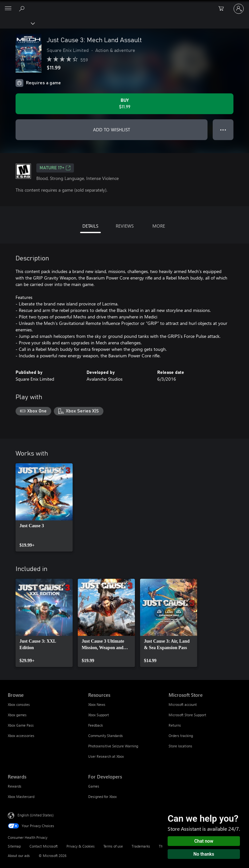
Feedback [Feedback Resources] (95, 725)
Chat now (204, 841)
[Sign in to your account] (239, 9)
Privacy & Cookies (81, 846)
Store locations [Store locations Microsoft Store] (180, 746)
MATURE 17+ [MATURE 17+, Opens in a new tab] (55, 168)
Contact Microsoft (44, 846)
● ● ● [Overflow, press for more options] (223, 130)
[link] (44, 507)
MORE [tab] (159, 226)
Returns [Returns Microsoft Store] (175, 725)
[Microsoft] (124, 5)
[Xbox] (17, 23)
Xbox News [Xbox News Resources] (97, 704)
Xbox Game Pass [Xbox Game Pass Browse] (21, 725)
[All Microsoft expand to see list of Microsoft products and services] (8, 9)
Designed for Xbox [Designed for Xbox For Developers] (102, 797)
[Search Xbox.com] (23, 8)
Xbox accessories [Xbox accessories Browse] (21, 736)
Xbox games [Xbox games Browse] (17, 715)
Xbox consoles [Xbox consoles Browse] (19, 704)
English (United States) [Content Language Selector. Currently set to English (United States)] (36, 815)
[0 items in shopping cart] (223, 9)
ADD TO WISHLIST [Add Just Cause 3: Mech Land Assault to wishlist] (112, 130)
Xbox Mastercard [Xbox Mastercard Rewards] (21, 797)
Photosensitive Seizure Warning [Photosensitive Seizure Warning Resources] (113, 746)
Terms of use (113, 846)
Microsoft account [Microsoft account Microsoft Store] (183, 704)
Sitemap (14, 846)
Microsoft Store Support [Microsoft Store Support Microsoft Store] (187, 715)
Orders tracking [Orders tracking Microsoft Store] (181, 736)
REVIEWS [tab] (125, 226)
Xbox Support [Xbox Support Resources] (99, 715)
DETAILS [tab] (90, 226)
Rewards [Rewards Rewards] (15, 786)
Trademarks (141, 846)
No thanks (204, 854)
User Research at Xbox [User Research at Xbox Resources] (106, 756)
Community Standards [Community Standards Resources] (106, 736)
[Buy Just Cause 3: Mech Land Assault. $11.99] (124, 104)
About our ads (19, 856)
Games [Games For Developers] (94, 786)
